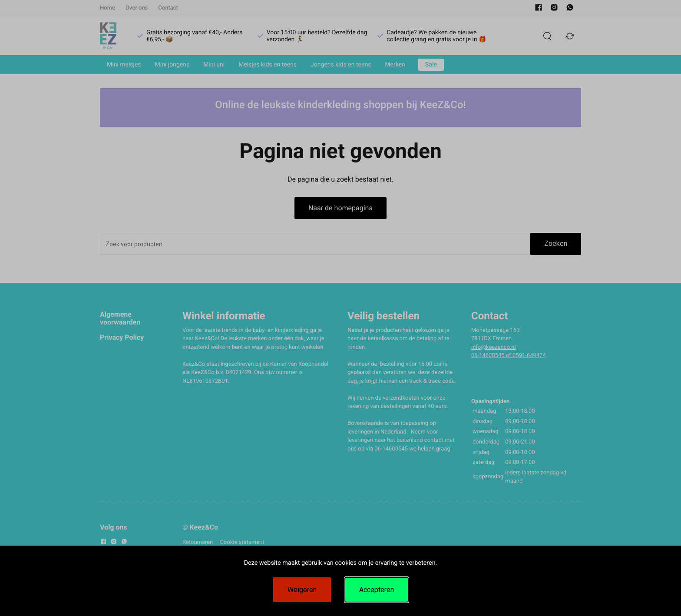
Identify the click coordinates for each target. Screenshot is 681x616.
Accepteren (377, 590)
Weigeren (302, 590)
